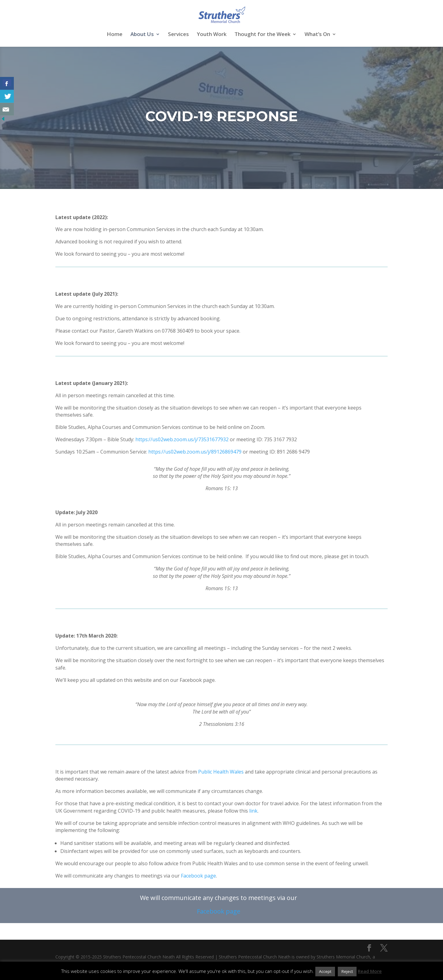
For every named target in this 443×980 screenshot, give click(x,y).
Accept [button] (325, 971)
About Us (142, 35)
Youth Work (212, 35)
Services (178, 35)
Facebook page (198, 876)
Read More (370, 971)
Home (115, 35)
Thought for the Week (262, 35)
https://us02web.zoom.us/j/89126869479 (196, 452)
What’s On (317, 35)
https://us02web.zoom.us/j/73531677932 (182, 439)
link (253, 811)
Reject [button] (347, 971)
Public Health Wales (221, 772)
